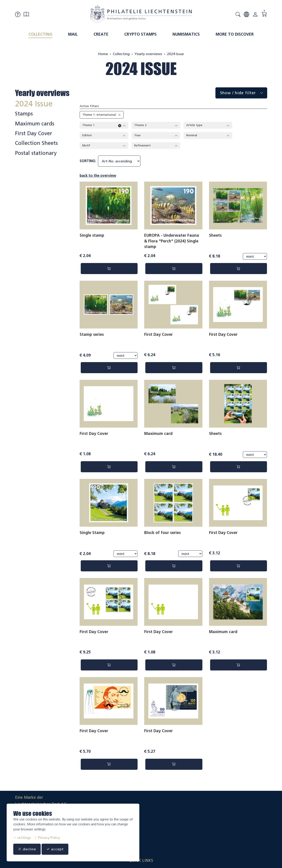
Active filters (89, 106)
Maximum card (158, 434)
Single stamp (92, 236)
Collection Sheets (36, 143)
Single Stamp (92, 534)
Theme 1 (104, 125)
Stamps (24, 114)
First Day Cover (158, 335)
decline (28, 849)
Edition (104, 136)
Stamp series (92, 335)
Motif (104, 146)
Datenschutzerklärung (247, 822)
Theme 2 (156, 125)
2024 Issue (141, 69)
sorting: (88, 162)
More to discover (235, 34)
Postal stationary (36, 153)
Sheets (215, 236)
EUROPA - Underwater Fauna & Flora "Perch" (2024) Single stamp (172, 242)
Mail (73, 34)
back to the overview (98, 176)
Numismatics (186, 34)
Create (101, 34)
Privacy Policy (47, 838)
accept (58, 849)
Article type (208, 125)
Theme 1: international (99, 115)
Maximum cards (35, 124)
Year (156, 136)
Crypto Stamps (140, 34)
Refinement (156, 146)
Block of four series (162, 534)
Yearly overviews (42, 93)
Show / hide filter (244, 93)
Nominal (208, 136)
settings (22, 838)
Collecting (40, 34)
